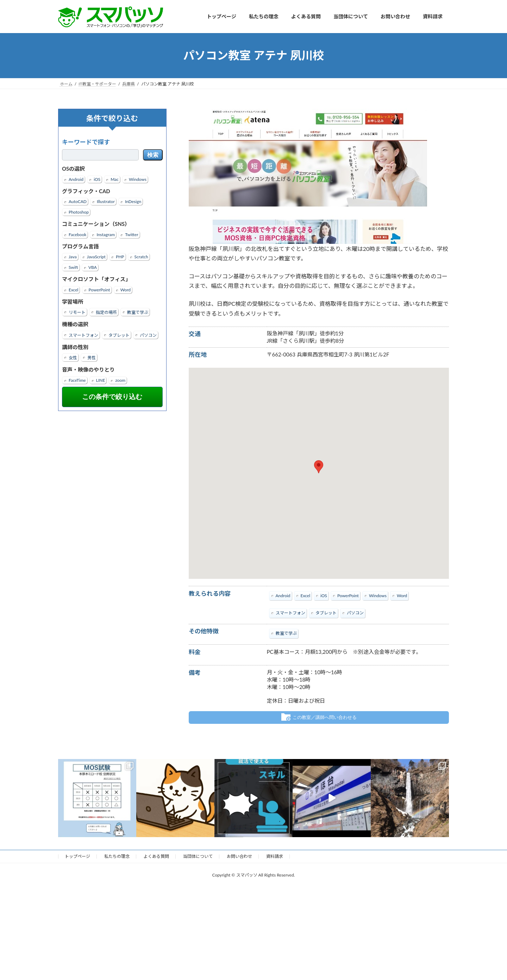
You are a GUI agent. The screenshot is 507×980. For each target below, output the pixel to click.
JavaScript (96, 257)
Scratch (141, 257)
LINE (101, 380)
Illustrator (106, 201)
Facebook (77, 234)
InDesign (133, 201)
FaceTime (77, 380)
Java (73, 257)
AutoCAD (78, 201)
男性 (92, 358)
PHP (120, 257)
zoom (120, 380)
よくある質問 (156, 856)
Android (76, 179)
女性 (73, 358)
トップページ (77, 856)
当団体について (198, 856)
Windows (138, 179)
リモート (77, 312)
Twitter (132, 234)
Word (126, 289)
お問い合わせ (239, 856)
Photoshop (79, 212)
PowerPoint (99, 289)
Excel (73, 289)
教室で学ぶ (138, 312)
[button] (319, 467)
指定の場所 (106, 312)
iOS (97, 179)
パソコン (148, 335)
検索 (153, 155)
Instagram (106, 234)
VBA (93, 267)
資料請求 (275, 856)
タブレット (119, 335)
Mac (115, 179)
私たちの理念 (117, 856)
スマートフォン (83, 335)
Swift (73, 267)
